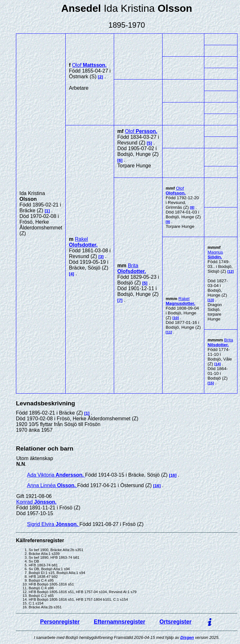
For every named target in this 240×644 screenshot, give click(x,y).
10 (176, 318)
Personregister (60, 622)
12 (231, 271)
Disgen (187, 637)
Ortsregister (175, 622)
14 (218, 364)
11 (169, 332)
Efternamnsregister (119, 622)
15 (211, 383)
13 (211, 300)
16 (173, 475)
